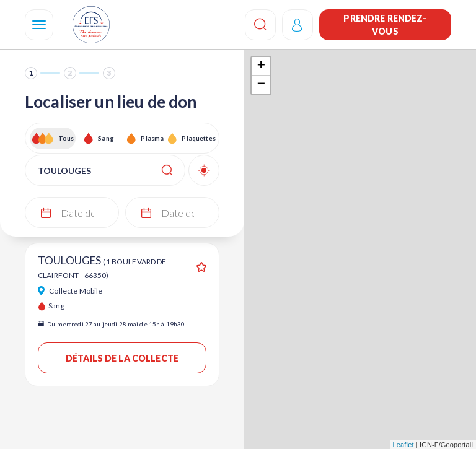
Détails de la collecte (122, 358)
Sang (106, 138)
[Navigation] (39, 25)
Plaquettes (198, 138)
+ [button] (261, 66)
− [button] (261, 85)
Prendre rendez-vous (385, 25)
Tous (66, 138)
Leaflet (403, 445)
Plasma (152, 138)
